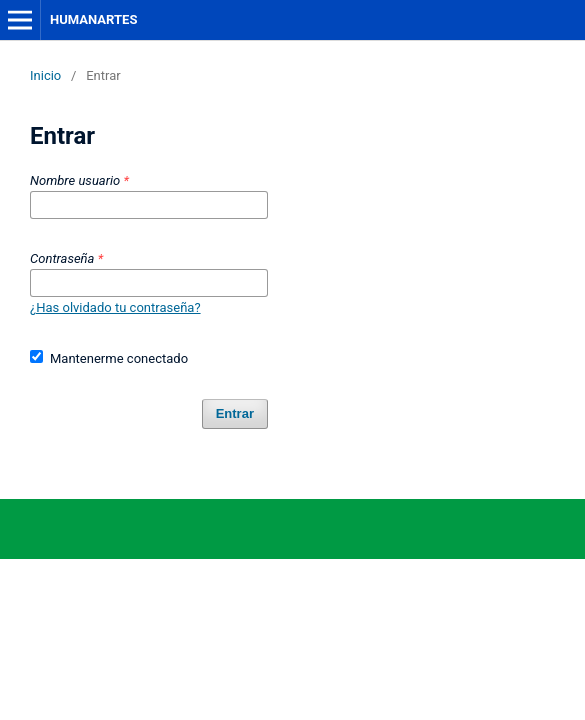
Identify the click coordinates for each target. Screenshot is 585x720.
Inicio (45, 75)
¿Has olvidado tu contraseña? (115, 307)
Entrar (235, 413)
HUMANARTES (93, 19)
